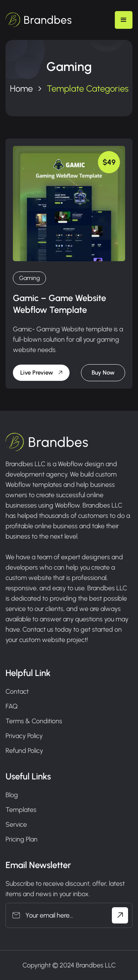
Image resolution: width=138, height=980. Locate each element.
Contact (17, 692)
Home (21, 88)
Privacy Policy (24, 736)
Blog (12, 795)
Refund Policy (24, 751)
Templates (21, 810)
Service (16, 824)
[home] (39, 20)
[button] (124, 20)
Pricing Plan (22, 839)
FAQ (12, 706)
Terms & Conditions (34, 721)
